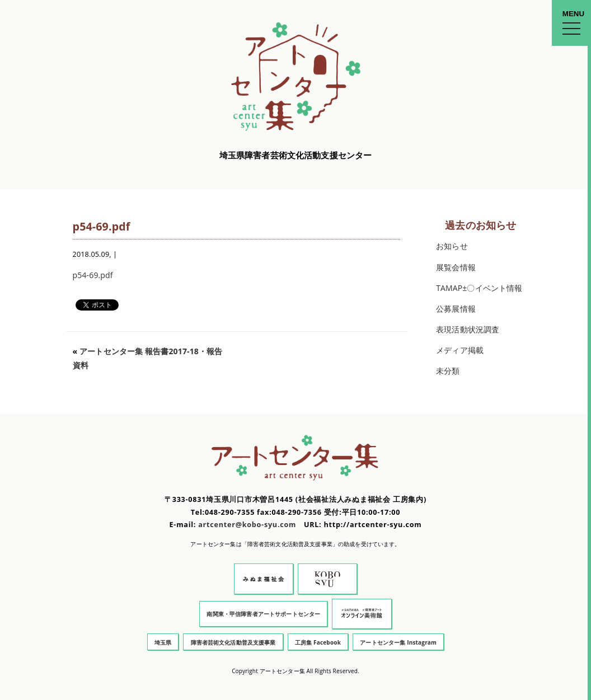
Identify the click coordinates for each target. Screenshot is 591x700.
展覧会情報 (456, 267)
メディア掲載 (460, 350)
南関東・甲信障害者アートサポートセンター (263, 614)
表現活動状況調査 (468, 329)
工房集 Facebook (318, 642)
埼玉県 (163, 642)
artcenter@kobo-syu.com (247, 525)
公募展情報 (456, 309)
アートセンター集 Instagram (398, 642)
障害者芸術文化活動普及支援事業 (233, 642)
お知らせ (452, 246)
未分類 (448, 371)
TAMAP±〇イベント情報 (479, 288)
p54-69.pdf (93, 275)
